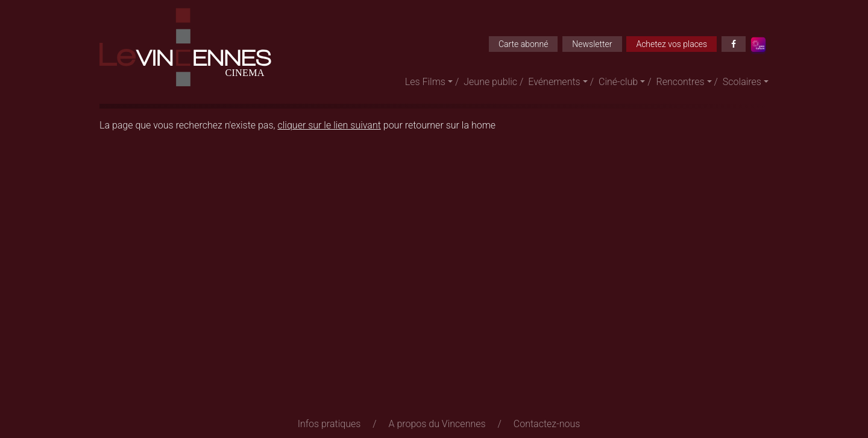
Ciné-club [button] (618, 82)
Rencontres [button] (681, 82)
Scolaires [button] (742, 82)
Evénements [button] (554, 82)
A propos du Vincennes (437, 424)
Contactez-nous (547, 424)
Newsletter (592, 44)
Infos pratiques (329, 424)
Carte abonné (524, 44)
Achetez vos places (671, 44)
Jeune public (490, 82)
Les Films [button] (425, 82)
